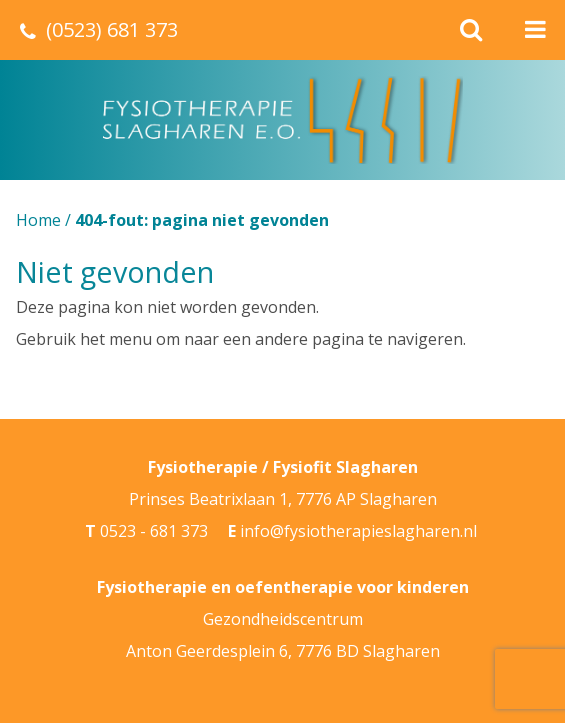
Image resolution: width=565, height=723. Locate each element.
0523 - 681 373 (154, 531)
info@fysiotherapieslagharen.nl (358, 531)
